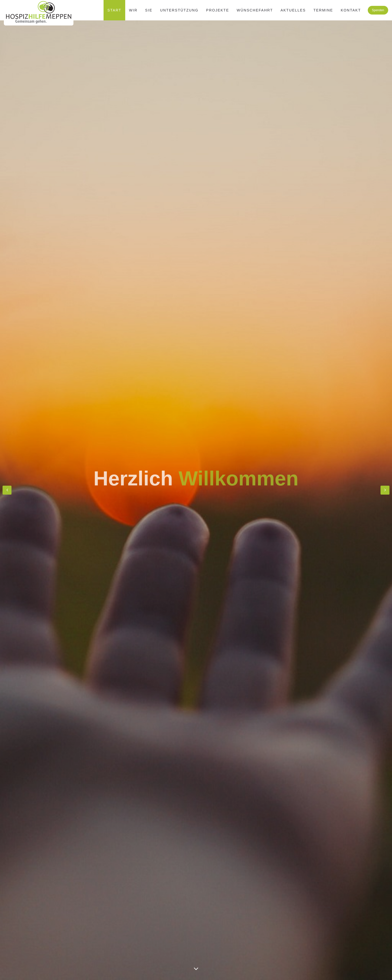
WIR (133, 10)
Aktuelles (293, 10)
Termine (323, 10)
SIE (149, 10)
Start (114, 10)
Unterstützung (179, 10)
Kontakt (351, 10)
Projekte (218, 10)
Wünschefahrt (255, 10)
